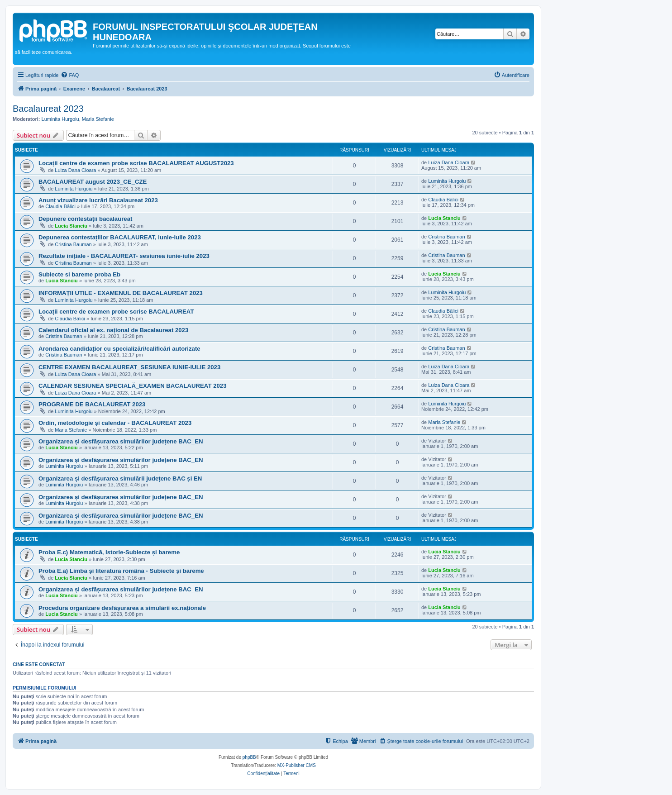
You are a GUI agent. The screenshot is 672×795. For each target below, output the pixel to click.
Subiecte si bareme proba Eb (79, 274)
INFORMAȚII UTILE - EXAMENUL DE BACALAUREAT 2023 (121, 293)
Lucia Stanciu (71, 226)
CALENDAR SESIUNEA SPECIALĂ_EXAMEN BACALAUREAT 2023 (132, 386)
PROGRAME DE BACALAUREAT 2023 (92, 404)
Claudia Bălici (60, 206)
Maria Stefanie (98, 119)
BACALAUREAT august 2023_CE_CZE (93, 182)
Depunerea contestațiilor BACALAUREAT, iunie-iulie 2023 (120, 237)
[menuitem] (70, 75)
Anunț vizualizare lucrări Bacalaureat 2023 (98, 200)
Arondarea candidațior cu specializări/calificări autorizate (119, 349)
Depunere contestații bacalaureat (85, 219)
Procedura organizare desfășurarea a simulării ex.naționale (122, 608)
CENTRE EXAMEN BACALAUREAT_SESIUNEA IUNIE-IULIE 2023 (129, 367)
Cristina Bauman (73, 244)
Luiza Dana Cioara (75, 170)
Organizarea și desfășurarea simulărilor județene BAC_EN (121, 441)
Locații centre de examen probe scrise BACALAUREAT (116, 312)
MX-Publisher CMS (297, 765)
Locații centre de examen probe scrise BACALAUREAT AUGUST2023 (136, 163)
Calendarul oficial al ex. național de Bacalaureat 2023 (113, 330)
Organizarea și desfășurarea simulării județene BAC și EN (120, 478)
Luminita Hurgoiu (60, 119)
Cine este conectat (39, 664)
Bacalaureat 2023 (48, 109)
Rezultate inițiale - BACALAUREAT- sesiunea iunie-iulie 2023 (124, 256)
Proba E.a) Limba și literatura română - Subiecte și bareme (121, 571)
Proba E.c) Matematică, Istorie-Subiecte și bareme (109, 552)
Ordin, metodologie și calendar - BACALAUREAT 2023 (115, 423)
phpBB (249, 757)
